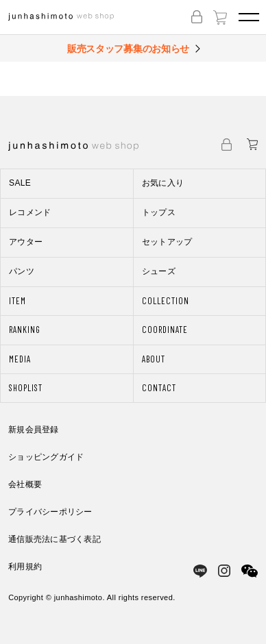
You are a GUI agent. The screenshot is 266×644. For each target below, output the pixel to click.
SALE (20, 183)
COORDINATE (165, 330)
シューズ (159, 271)
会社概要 (25, 484)
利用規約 (25, 567)
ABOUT (154, 359)
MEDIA (20, 359)
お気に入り (163, 183)
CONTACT (159, 388)
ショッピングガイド (46, 457)
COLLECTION (166, 301)
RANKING (25, 330)
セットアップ (167, 242)
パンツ (22, 271)
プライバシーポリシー (50, 512)
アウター (26, 242)
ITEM (17, 301)
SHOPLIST (26, 388)
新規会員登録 (33, 430)
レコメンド (30, 212)
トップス (159, 212)
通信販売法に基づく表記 (55, 539)
